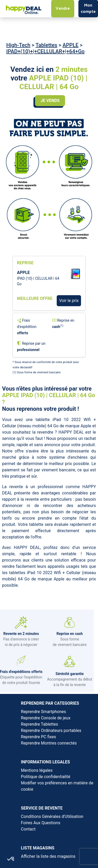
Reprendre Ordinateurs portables (51, 730)
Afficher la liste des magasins (48, 856)
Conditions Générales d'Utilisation (52, 816)
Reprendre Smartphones (43, 712)
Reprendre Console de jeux (46, 718)
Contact (28, 829)
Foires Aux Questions (41, 823)
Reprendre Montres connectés (49, 743)
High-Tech (18, 45)
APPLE (70, 45)
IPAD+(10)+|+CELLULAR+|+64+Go (45, 51)
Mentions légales (37, 770)
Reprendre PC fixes (39, 737)
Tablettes (46, 45)
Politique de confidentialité (46, 777)
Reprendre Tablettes (39, 724)
